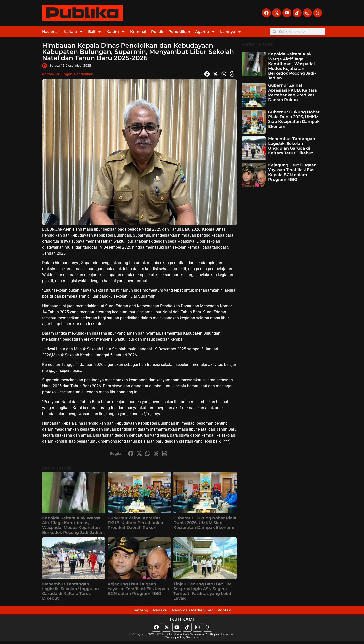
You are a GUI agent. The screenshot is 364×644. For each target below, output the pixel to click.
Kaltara (73, 32)
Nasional (50, 32)
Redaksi (153, 611)
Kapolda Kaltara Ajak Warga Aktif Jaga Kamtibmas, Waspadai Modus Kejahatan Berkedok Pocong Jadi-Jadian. (73, 525)
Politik (157, 32)
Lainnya (231, 32)
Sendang (193, 640)
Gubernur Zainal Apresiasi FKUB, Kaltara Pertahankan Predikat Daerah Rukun (136, 523)
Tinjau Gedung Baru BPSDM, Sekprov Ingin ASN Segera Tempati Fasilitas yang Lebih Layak (203, 591)
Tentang (124, 611)
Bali (95, 32)
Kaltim (116, 32)
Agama (205, 32)
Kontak (241, 611)
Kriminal (138, 32)
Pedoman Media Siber (197, 611)
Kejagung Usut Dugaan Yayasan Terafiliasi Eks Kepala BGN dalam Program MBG (138, 589)
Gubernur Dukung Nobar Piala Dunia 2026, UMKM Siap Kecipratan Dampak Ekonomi (205, 523)
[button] (207, 74)
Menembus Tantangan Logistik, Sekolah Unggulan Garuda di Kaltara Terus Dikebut (71, 591)
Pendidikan (179, 32)
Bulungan (64, 74)
